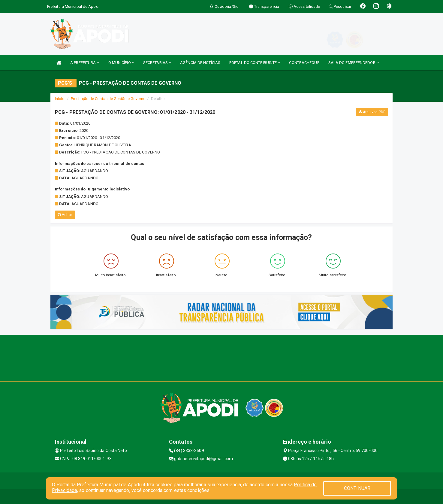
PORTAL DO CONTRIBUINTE (255, 63)
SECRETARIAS (157, 63)
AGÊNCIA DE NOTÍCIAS (200, 63)
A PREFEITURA (85, 63)
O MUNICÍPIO (121, 63)
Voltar (65, 215)
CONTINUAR (357, 488)
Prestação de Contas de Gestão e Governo (108, 99)
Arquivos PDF (372, 112)
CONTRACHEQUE (304, 63)
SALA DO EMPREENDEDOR (354, 63)
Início (60, 99)
